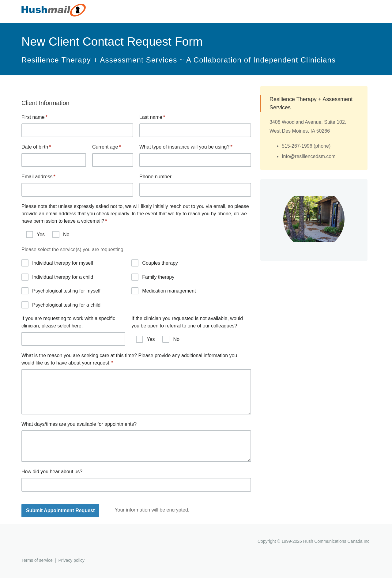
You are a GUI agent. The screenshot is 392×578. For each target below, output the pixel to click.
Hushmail (45, 542)
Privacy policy (71, 560)
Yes (35, 234)
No (61, 234)
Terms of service (37, 560)
